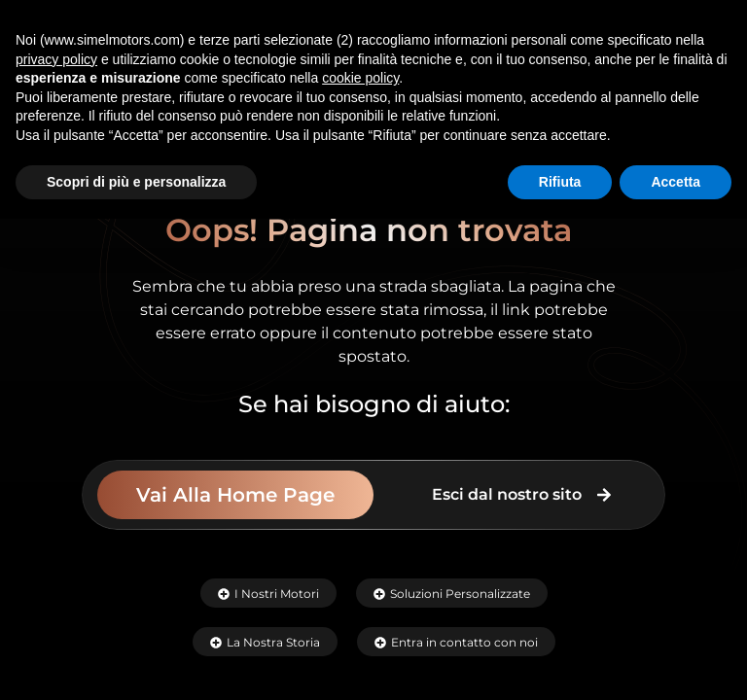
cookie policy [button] (360, 78)
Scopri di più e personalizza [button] (136, 182)
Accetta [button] (676, 182)
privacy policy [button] (56, 59)
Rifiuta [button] (560, 182)
